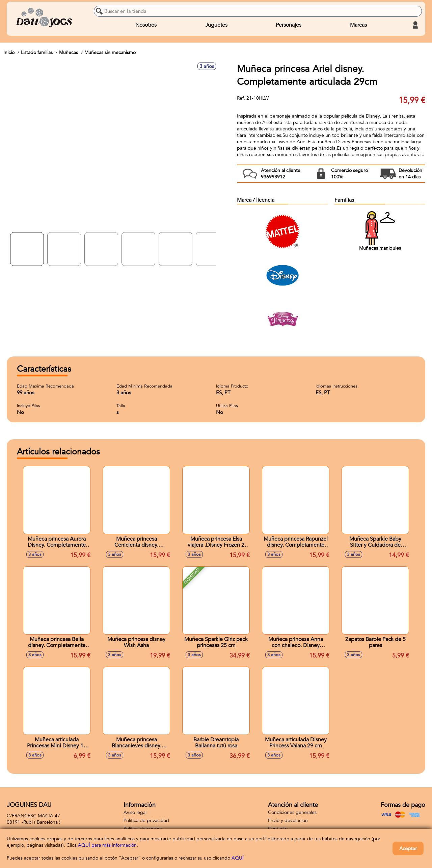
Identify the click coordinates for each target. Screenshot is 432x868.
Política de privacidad (146, 821)
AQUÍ (238, 858)
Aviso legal (135, 812)
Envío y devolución (288, 821)
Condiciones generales (292, 812)
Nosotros (146, 25)
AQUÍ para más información (107, 845)
